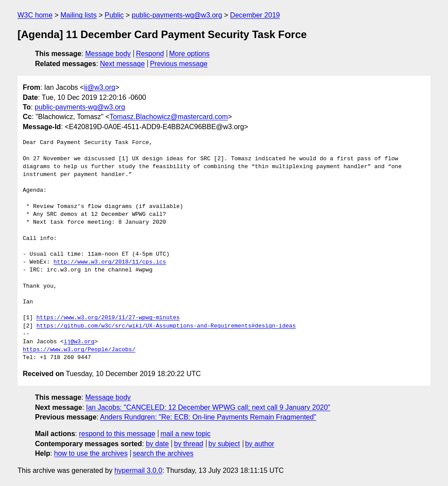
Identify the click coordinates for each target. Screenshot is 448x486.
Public (114, 15)
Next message (122, 64)
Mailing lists (79, 15)
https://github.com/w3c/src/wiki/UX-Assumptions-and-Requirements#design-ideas (166, 326)
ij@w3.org (100, 87)
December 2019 (255, 15)
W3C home (35, 15)
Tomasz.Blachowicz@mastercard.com (169, 117)
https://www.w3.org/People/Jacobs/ (79, 350)
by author (260, 444)
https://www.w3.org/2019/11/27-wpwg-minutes (108, 318)
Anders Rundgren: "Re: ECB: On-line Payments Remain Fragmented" (208, 417)
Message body (108, 54)
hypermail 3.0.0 (138, 470)
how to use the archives (91, 453)
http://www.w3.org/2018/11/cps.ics (110, 262)
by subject (224, 444)
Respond (150, 54)
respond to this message (117, 434)
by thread (189, 444)
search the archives (163, 453)
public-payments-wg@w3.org (177, 15)
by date (157, 444)
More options (190, 54)
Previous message (179, 64)
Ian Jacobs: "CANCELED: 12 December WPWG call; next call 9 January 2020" (208, 407)
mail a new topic (186, 434)
